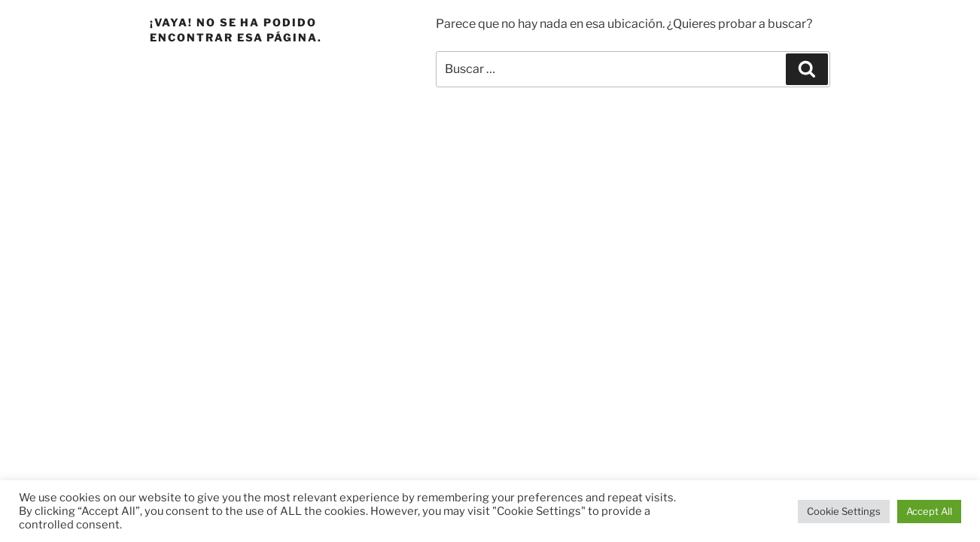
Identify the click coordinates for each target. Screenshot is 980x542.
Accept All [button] (929, 511)
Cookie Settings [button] (844, 511)
